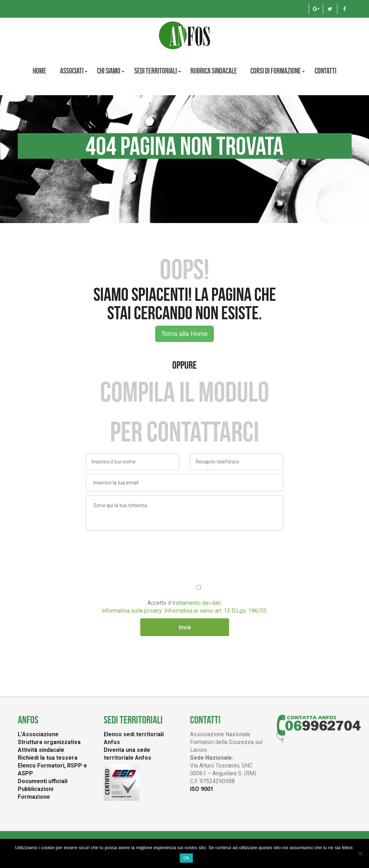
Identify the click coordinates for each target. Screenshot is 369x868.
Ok (186, 858)
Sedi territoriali (156, 71)
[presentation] (140, 548)
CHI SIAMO (109, 71)
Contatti (325, 71)
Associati (72, 71)
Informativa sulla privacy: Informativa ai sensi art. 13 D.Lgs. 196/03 (184, 611)
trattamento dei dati (196, 603)
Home (39, 71)
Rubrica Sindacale (214, 71)
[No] (360, 853)
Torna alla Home (184, 334)
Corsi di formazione (276, 71)
